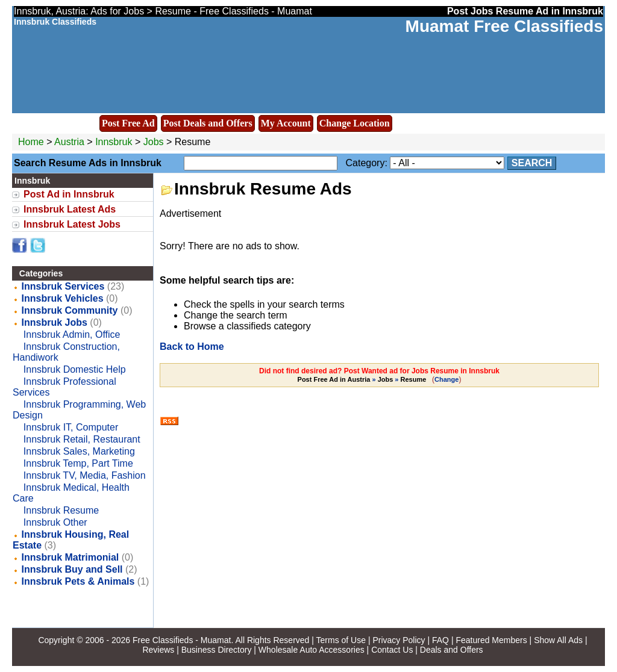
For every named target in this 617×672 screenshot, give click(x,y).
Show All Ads (558, 640)
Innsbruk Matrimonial (70, 557)
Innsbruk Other (55, 522)
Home (31, 142)
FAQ (440, 640)
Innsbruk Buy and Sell (72, 569)
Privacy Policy (399, 640)
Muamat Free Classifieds (504, 26)
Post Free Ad (128, 123)
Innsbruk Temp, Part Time (78, 463)
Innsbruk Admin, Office (72, 334)
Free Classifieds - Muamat (182, 640)
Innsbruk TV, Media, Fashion (85, 475)
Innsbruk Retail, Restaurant (82, 439)
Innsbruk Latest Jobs (72, 224)
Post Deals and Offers (208, 123)
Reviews (158, 650)
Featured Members (491, 640)
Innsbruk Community (70, 310)
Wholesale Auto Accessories (312, 650)
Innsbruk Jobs (55, 322)
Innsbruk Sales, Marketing (79, 451)
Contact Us (392, 650)
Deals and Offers (452, 650)
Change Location (355, 123)
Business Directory (217, 650)
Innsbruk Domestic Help (75, 369)
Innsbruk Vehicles (63, 298)
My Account (286, 123)
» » (363, 379)
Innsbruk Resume (61, 510)
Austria (69, 142)
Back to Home (192, 347)
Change (446, 379)
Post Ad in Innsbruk (69, 194)
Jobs (154, 142)
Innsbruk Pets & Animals (78, 581)
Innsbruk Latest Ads (70, 209)
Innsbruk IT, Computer (71, 427)
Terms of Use (341, 640)
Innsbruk (115, 142)
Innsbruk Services (63, 286)
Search (532, 163)
